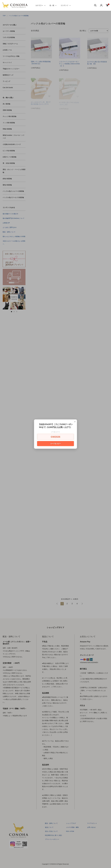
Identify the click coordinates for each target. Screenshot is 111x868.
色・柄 (52, 5)
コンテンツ (64, 5)
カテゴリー (39, 5)
